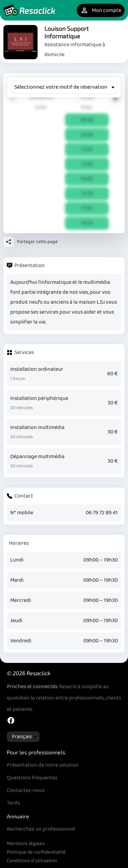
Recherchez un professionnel (41, 829)
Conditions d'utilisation (32, 860)
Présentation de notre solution (43, 765)
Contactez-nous (26, 790)
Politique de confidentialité (36, 852)
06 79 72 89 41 (102, 513)
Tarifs (13, 803)
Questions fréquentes (32, 778)
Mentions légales (26, 843)
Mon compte (101, 10)
